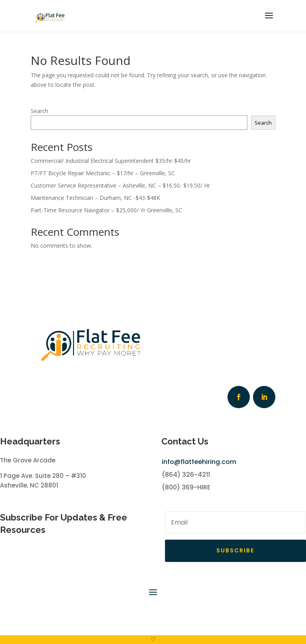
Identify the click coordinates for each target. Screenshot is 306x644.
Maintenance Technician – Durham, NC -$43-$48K (95, 198)
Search (39, 111)
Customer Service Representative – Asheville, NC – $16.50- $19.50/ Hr (120, 185)
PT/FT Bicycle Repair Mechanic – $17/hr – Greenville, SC (103, 173)
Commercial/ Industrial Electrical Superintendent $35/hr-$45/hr (111, 161)
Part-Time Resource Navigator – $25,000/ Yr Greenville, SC (106, 210)
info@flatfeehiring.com (199, 462)
